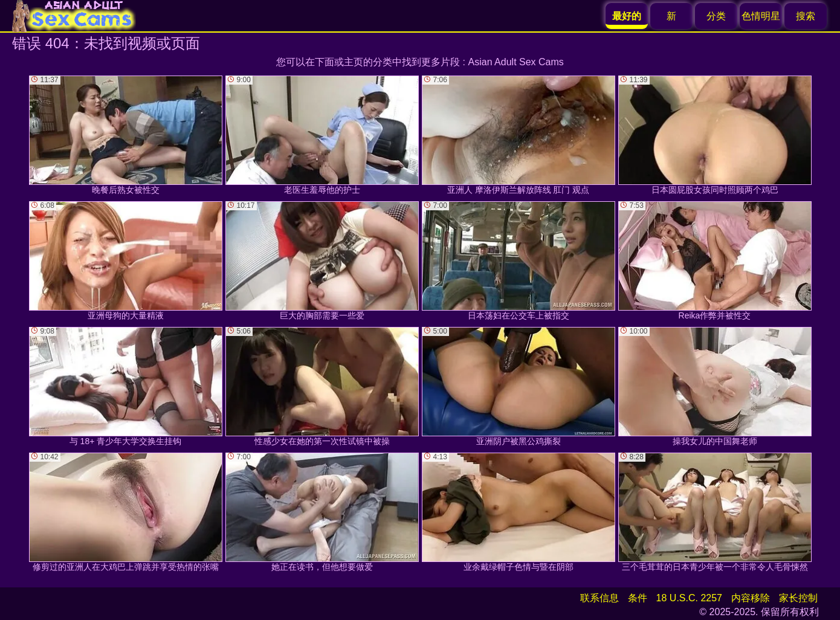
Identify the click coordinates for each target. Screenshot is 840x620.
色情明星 (761, 16)
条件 (638, 598)
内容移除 (751, 598)
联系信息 (599, 598)
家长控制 (798, 598)
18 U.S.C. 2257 (689, 598)
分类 (716, 16)
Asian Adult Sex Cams (516, 62)
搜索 (806, 16)
